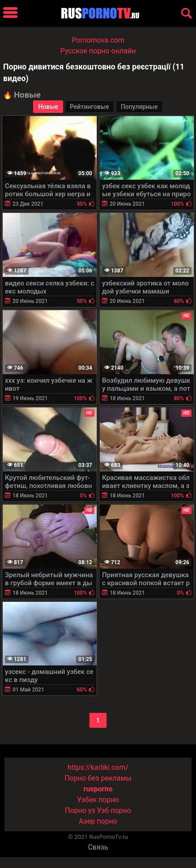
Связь (98, 847)
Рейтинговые (89, 107)
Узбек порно (98, 800)
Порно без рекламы (98, 778)
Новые (48, 107)
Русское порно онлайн (98, 51)
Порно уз (80, 810)
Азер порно (98, 821)
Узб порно (114, 810)
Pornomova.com (98, 40)
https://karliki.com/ (98, 767)
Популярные (139, 107)
